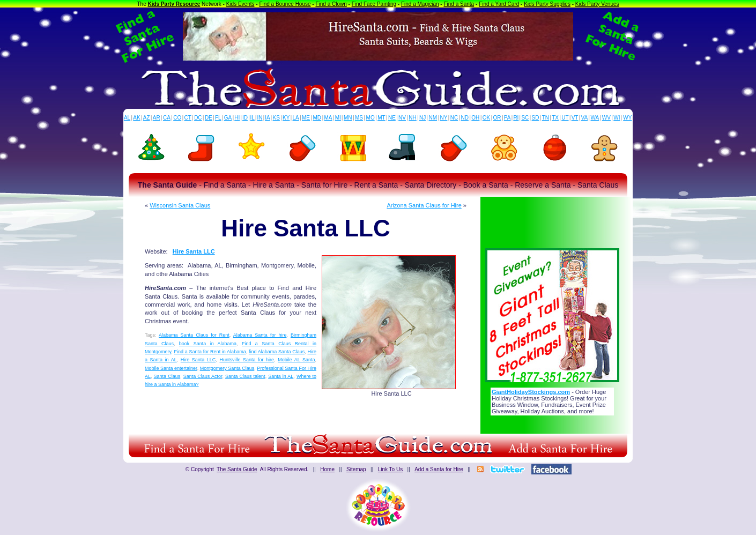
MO (370, 118)
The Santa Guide (237, 469)
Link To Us (391, 469)
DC (198, 118)
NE (392, 118)
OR (497, 118)
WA (595, 118)
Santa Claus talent (245, 376)
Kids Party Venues (597, 4)
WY (627, 118)
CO (177, 118)
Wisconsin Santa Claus (180, 205)
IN (260, 118)
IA (267, 118)
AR (157, 118)
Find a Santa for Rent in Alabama (210, 352)
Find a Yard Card (499, 4)
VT (575, 118)
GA (228, 118)
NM (433, 118)
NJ (423, 118)
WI (617, 118)
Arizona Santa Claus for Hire (424, 205)
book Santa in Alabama (208, 344)
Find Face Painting (374, 4)
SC (525, 118)
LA (296, 118)
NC (454, 118)
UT (565, 118)
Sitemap (356, 469)
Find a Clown (331, 4)
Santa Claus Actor (203, 376)
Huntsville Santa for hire (247, 360)
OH (475, 118)
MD (317, 118)
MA (328, 118)
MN (348, 118)
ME (306, 118)
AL (127, 118)
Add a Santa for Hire (439, 469)
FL (218, 118)
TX (555, 118)
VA (585, 118)
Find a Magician (420, 4)
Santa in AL (281, 376)
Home (327, 469)
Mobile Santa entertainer (171, 368)
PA (507, 118)
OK (486, 118)
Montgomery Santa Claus (227, 368)
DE (209, 118)
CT (188, 118)
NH (412, 118)
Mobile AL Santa (296, 360)
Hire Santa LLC (194, 251)
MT (381, 118)
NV (402, 118)
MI (338, 118)
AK (136, 118)
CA (167, 118)
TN (546, 118)
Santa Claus (167, 376)
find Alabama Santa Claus (277, 352)
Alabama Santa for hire (260, 335)
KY (286, 118)
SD (536, 118)
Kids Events (240, 4)
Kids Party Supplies (547, 4)
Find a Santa (459, 4)
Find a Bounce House (285, 4)
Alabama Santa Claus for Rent (194, 335)
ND (465, 118)
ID (245, 118)
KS (276, 118)
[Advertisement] (552, 219)
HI (237, 118)
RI (516, 118)
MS (359, 118)
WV (606, 118)
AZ (147, 118)
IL (253, 118)
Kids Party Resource (174, 4)
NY (443, 118)
